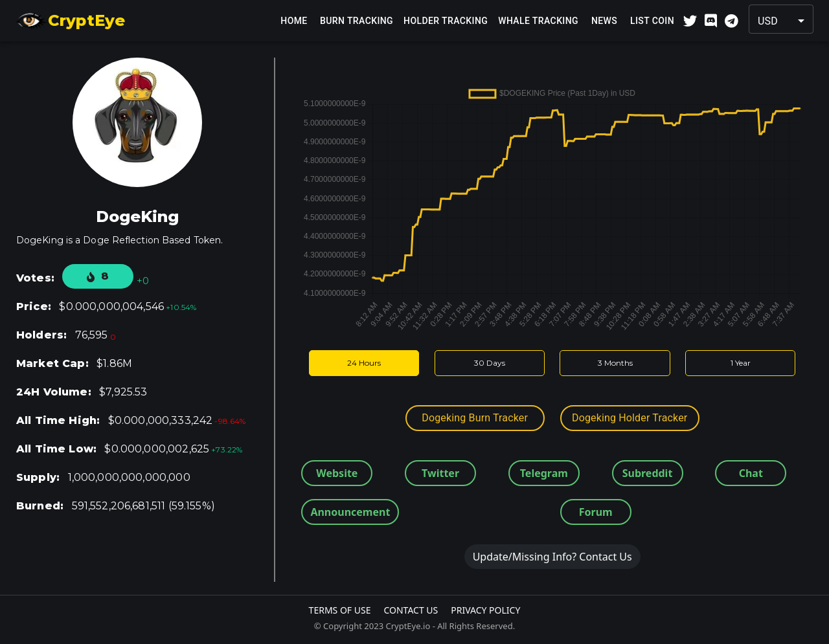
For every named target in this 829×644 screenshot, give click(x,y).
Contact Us (411, 610)
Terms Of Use (340, 610)
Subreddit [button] (648, 473)
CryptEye (70, 21)
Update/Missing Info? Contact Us (552, 557)
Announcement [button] (350, 512)
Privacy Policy (485, 610)
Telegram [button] (544, 473)
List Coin (652, 21)
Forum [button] (596, 512)
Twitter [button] (440, 473)
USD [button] (768, 21)
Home (294, 21)
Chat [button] (751, 473)
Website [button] (337, 473)
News (604, 21)
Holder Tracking (446, 21)
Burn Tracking (357, 21)
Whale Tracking (538, 21)
